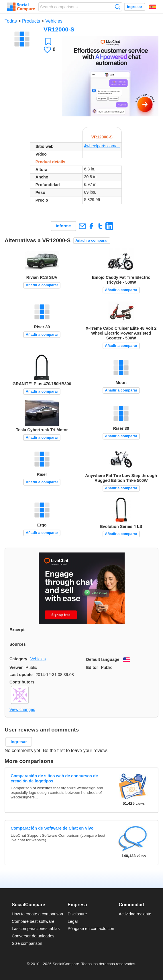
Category (18, 659)
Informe (63, 226)
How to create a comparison (37, 914)
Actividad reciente (135, 914)
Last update (21, 675)
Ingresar (135, 7)
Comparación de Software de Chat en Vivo (52, 828)
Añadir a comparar (92, 240)
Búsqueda (118, 7)
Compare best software (33, 921)
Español (153, 7)
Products (31, 21)
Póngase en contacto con (91, 929)
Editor (92, 667)
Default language (103, 659)
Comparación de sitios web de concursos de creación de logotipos (54, 778)
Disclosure (77, 914)
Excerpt (17, 630)
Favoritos (48, 41)
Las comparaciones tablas (36, 929)
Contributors (22, 682)
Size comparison (27, 943)
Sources (18, 644)
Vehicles (54, 21)
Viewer (16, 667)
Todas (11, 21)
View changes (22, 709)
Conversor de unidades (33, 936)
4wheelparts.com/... (102, 146)
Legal (73, 921)
